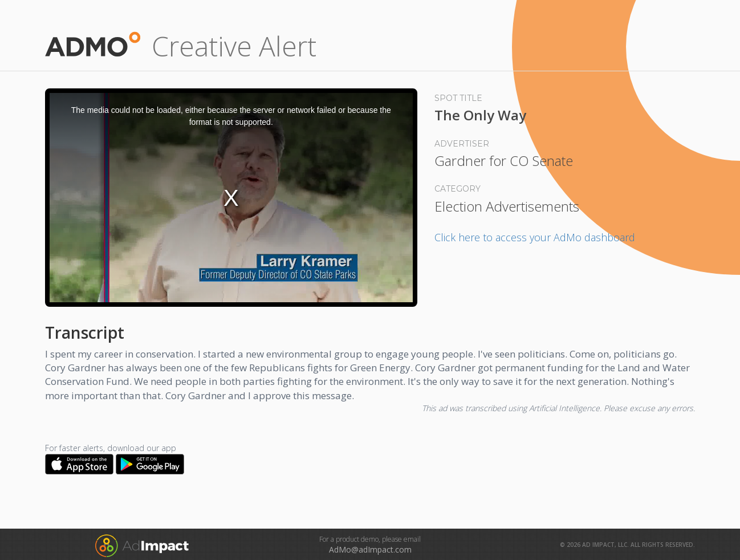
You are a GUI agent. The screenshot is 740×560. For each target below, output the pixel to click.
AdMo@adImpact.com (370, 549)
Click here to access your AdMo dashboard (535, 237)
